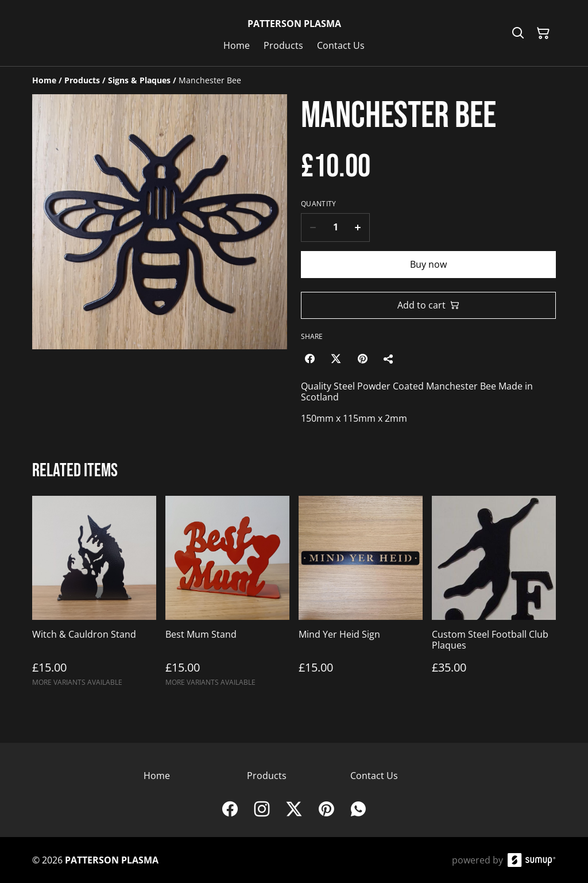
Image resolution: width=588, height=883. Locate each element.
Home (157, 776)
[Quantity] (335, 228)
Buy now (428, 264)
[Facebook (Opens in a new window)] (310, 358)
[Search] (518, 33)
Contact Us (374, 776)
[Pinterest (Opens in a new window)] (362, 358)
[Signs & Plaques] (139, 80)
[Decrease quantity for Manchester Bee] (313, 228)
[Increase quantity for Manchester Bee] (358, 228)
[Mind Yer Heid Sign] (361, 596)
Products (267, 776)
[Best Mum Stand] (227, 596)
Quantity (318, 204)
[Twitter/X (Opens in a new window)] (336, 358)
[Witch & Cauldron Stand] (94, 596)
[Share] (389, 358)
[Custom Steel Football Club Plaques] (494, 596)
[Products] (82, 80)
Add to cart (428, 305)
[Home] (44, 80)
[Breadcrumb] (294, 80)
